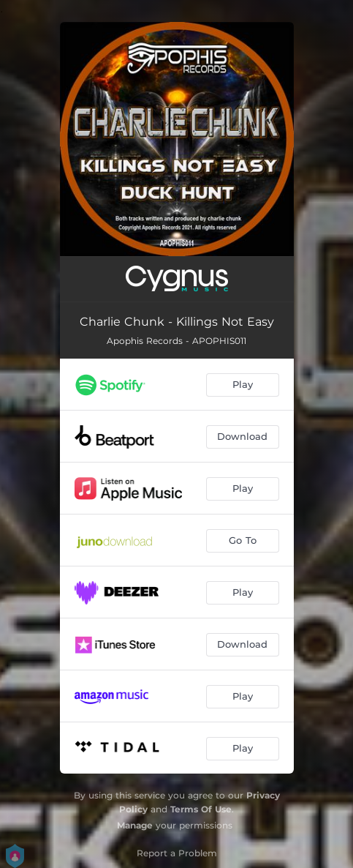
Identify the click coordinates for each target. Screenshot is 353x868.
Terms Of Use (201, 809)
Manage (135, 825)
